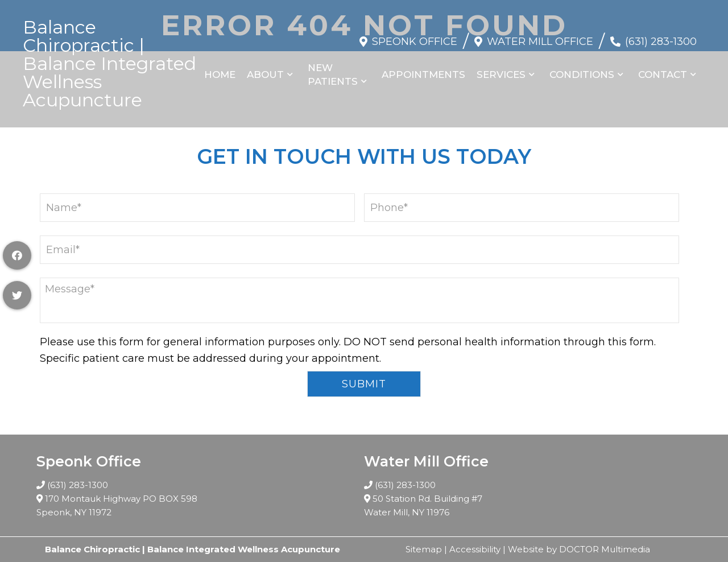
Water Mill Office (540, 42)
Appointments (423, 75)
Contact (663, 75)
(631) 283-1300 (661, 42)
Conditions (582, 75)
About (265, 75)
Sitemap (424, 549)
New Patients (333, 75)
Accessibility (475, 549)
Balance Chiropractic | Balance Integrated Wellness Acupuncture (109, 64)
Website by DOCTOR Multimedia (579, 549)
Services (501, 75)
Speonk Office (415, 42)
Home (220, 75)
